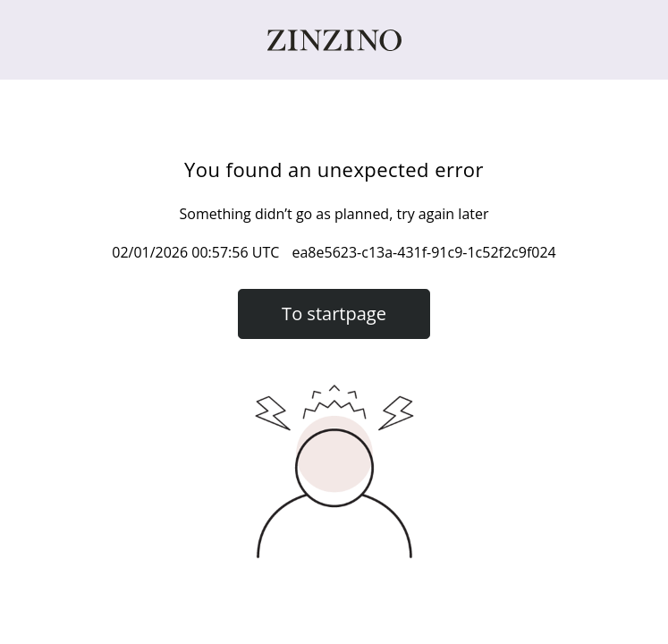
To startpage (334, 314)
